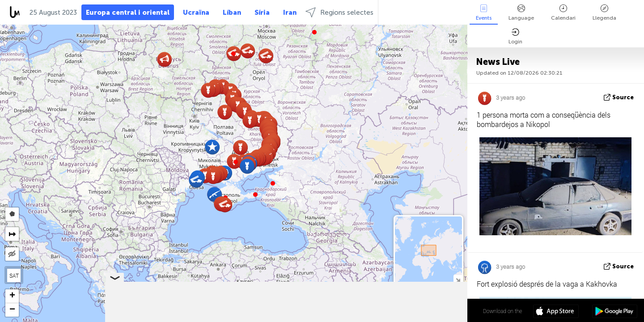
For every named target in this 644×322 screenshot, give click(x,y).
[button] (236, 162)
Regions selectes (339, 12)
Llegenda (604, 13)
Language (521, 13)
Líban (232, 13)
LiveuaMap (384, 318)
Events (484, 13)
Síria (262, 13)
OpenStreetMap (416, 318)
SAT (14, 275)
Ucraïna (196, 13)
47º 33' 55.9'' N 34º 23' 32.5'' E (432, 311)
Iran (290, 13)
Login (515, 36)
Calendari (563, 13)
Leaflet (327, 318)
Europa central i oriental (128, 13)
